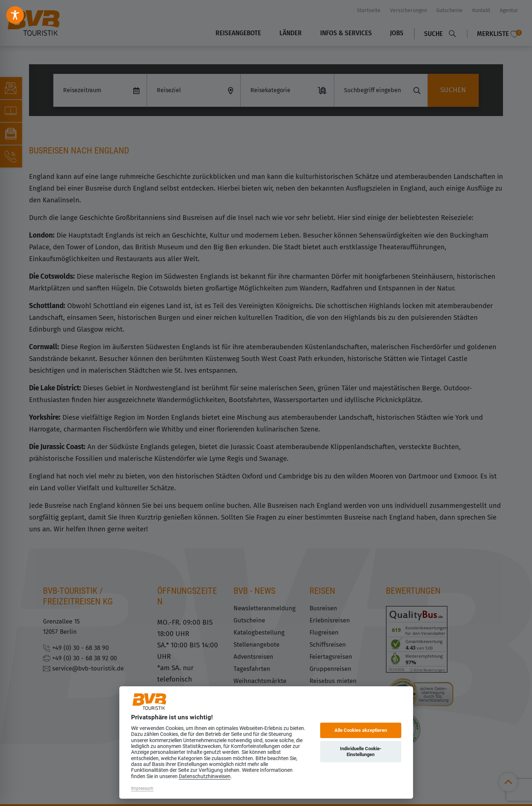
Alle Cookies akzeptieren (361, 730)
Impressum (142, 788)
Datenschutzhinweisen (205, 776)
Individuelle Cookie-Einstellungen (361, 751)
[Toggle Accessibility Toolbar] (15, 15)
